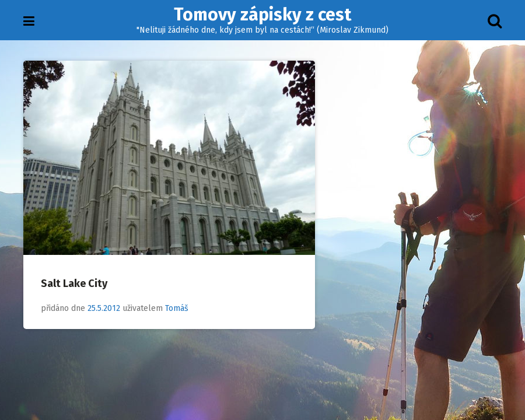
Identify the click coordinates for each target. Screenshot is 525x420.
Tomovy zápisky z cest (262, 15)
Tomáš (177, 308)
